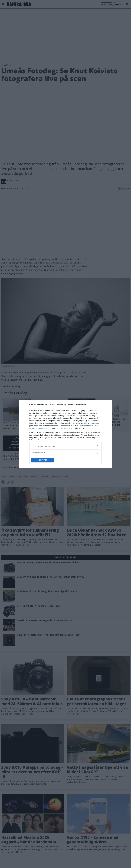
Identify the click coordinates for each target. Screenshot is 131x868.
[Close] (107, 405)
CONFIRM (42, 460)
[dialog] (65, 434)
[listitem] (65, 446)
